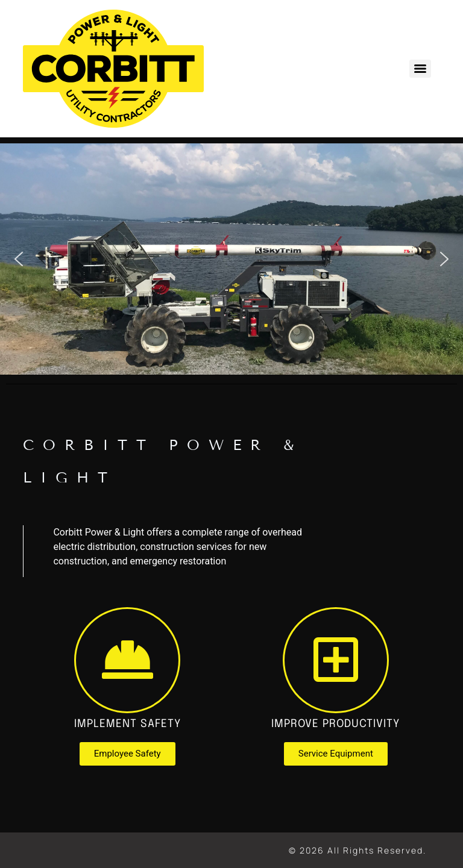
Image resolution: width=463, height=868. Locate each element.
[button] (19, 259)
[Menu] (420, 69)
